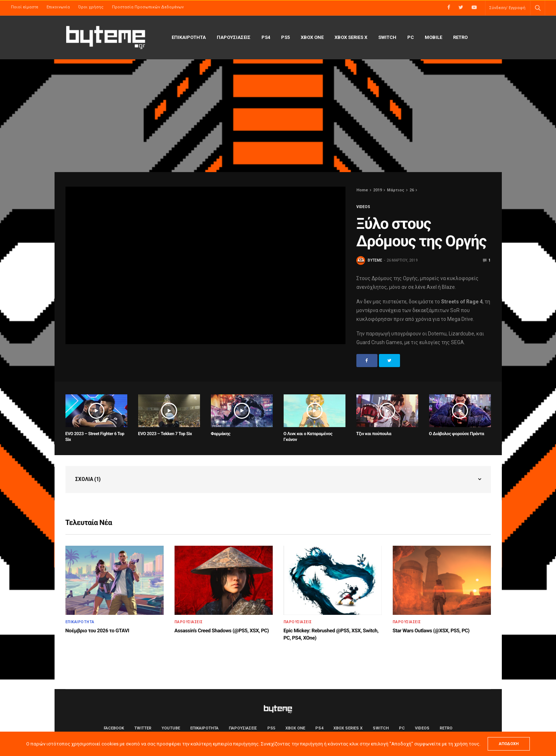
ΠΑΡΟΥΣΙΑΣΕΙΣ (234, 37)
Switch (387, 37)
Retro (460, 37)
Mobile (433, 37)
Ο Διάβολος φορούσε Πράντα (457, 434)
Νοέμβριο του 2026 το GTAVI (97, 631)
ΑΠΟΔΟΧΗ (509, 744)
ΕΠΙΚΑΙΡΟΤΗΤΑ (189, 37)
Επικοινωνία (58, 7)
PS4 (266, 37)
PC (411, 37)
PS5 (285, 37)
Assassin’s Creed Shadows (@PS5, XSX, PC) (222, 631)
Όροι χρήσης (91, 7)
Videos (363, 207)
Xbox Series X (351, 37)
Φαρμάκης (221, 434)
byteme (375, 260)
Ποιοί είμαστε (25, 7)
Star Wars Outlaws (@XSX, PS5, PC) (431, 631)
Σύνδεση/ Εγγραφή (507, 8)
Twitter (143, 728)
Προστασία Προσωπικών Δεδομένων (148, 7)
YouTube (171, 728)
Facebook (114, 728)
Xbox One (312, 37)
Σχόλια (88, 479)
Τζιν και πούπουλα (374, 434)
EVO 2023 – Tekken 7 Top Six (165, 434)
